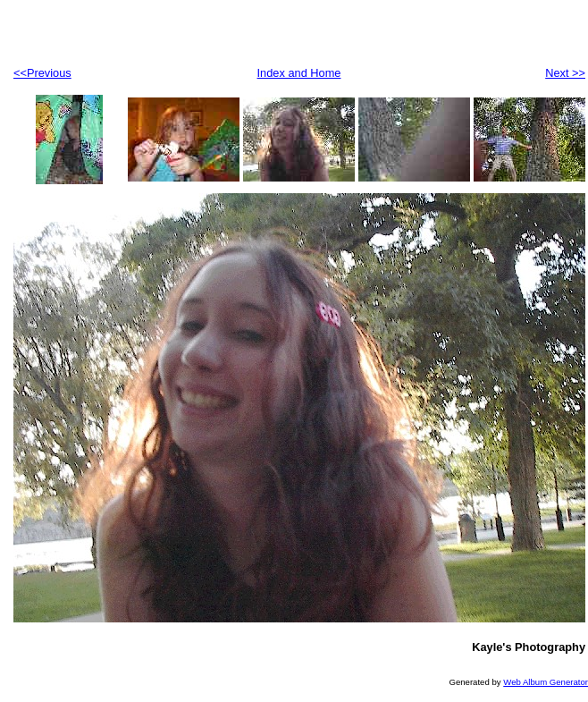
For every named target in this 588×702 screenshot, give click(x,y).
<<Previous (42, 73)
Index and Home (299, 73)
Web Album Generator (546, 682)
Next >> (565, 73)
